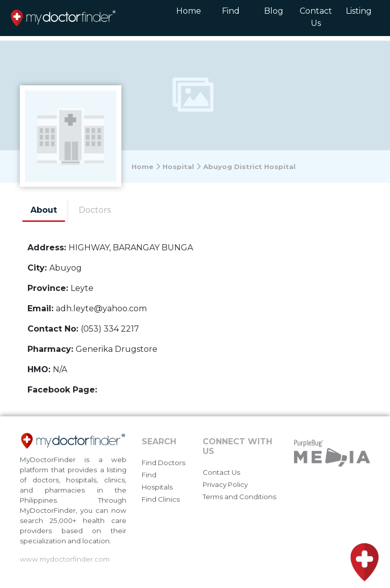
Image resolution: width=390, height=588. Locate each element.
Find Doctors (164, 463)
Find (231, 11)
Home (189, 11)
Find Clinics (161, 499)
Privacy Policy (225, 484)
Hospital (182, 167)
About (44, 210)
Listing (359, 11)
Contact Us (316, 17)
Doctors (95, 210)
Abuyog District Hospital (249, 167)
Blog (274, 11)
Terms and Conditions (239, 497)
